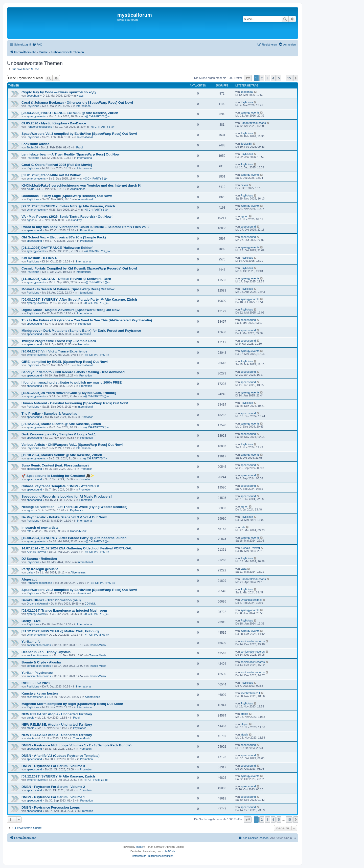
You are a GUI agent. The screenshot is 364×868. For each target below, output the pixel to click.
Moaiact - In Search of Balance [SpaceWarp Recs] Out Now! (69, 289)
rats (29, 531)
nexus (30, 189)
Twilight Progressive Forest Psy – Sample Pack (59, 341)
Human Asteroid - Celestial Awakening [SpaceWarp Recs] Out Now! (75, 403)
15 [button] (289, 78)
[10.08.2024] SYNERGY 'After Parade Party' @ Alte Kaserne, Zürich (74, 538)
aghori (31, 220)
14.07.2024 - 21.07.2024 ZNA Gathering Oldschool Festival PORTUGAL (77, 548)
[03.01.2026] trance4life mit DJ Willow (51, 175)
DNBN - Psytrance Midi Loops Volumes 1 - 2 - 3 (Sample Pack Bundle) (76, 745)
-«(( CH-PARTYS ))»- (97, 116)
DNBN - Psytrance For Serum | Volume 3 (53, 766)
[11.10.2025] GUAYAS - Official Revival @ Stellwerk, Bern (66, 279)
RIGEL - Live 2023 (36, 683)
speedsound (34, 230)
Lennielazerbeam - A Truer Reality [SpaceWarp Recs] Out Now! (71, 154)
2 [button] (262, 78)
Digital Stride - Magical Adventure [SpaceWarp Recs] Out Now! (71, 310)
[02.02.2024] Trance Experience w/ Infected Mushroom (64, 610)
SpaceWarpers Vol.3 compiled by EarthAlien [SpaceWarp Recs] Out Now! (79, 134)
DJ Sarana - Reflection (39, 559)
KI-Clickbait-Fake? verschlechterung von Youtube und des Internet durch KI (81, 185)
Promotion (86, 230)
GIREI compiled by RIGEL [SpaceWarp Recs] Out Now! (65, 362)
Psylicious (33, 106)
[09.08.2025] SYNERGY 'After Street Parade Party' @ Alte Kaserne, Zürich (79, 299)
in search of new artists (40, 528)
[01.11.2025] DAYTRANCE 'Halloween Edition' (57, 248)
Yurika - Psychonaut (37, 673)
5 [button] (279, 78)
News (80, 96)
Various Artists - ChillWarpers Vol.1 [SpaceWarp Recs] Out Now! (72, 445)
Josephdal (33, 96)
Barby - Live (31, 621)
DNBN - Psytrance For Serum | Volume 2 (53, 787)
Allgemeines (78, 189)
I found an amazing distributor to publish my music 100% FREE (72, 382)
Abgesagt (29, 579)
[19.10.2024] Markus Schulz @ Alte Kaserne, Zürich (62, 455)
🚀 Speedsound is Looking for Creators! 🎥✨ (58, 476)
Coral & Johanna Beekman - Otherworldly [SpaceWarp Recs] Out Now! (77, 103)
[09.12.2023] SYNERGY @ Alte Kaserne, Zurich (58, 776)
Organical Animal (37, 604)
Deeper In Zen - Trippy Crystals (46, 652)
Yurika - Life (31, 642)
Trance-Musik (78, 531)
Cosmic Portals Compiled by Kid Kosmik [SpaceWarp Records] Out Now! (79, 268)
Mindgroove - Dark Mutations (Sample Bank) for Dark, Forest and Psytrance (81, 331)
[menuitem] (37, 44)
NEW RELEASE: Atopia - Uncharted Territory (57, 714)
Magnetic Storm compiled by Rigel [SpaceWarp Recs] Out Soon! (72, 704)
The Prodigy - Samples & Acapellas (49, 414)
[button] (248, 78)
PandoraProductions (39, 127)
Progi (80, 147)
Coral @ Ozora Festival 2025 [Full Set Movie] (57, 165)
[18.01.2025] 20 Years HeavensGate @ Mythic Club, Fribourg (69, 393)
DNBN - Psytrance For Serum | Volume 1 (53, 797)
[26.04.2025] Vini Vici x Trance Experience (54, 351)
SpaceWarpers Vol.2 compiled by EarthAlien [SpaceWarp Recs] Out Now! (79, 590)
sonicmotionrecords (39, 645)
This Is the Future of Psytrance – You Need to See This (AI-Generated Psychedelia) (87, 320)
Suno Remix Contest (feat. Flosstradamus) (55, 465)
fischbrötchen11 (37, 697)
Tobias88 (32, 147)
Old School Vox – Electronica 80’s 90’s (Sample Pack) (64, 237)
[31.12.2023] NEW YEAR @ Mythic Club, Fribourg (60, 631)
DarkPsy (77, 220)
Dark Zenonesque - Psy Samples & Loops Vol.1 (59, 434)
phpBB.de (169, 851)
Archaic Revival (36, 552)
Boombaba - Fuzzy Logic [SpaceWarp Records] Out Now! (67, 196)
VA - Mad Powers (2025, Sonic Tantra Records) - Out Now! (67, 217)
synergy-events (36, 116)
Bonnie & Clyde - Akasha (41, 662)
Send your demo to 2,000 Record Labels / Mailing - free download (73, 372)
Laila (30, 572)
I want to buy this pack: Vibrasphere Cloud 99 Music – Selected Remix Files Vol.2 (85, 227)
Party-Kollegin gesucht (40, 569)
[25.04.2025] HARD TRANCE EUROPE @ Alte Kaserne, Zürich (70, 113)
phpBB (140, 847)
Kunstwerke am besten (40, 693)
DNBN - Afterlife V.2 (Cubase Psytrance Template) (61, 756)
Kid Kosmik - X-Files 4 (39, 258)
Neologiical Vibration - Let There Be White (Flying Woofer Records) (74, 507)
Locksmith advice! (36, 144)
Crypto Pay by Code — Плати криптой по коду (59, 92)
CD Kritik (90, 604)
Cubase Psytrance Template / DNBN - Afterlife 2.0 (60, 486)
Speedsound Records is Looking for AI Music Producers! (67, 496)
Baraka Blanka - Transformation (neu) (51, 600)
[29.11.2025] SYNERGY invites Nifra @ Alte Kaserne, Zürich (68, 206)
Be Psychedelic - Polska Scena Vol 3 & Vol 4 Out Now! (64, 517)
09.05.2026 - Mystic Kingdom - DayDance (54, 123)
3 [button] (268, 78)
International (84, 106)
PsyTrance (77, 510)
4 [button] (273, 78)
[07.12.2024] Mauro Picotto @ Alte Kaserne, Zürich (61, 424)
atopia (31, 718)
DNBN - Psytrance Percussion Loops (51, 807)
